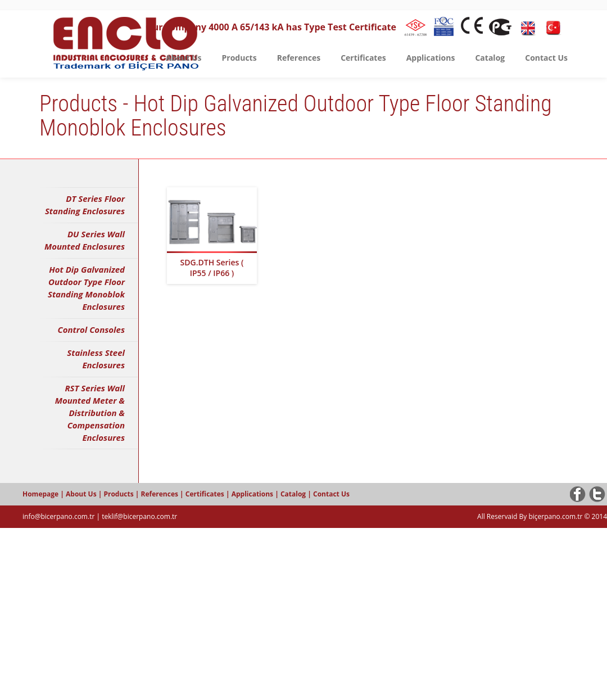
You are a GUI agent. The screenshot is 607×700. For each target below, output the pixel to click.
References (161, 494)
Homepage (41, 494)
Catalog (294, 494)
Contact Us (331, 494)
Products (119, 494)
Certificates (206, 494)
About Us (82, 494)
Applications (253, 494)
